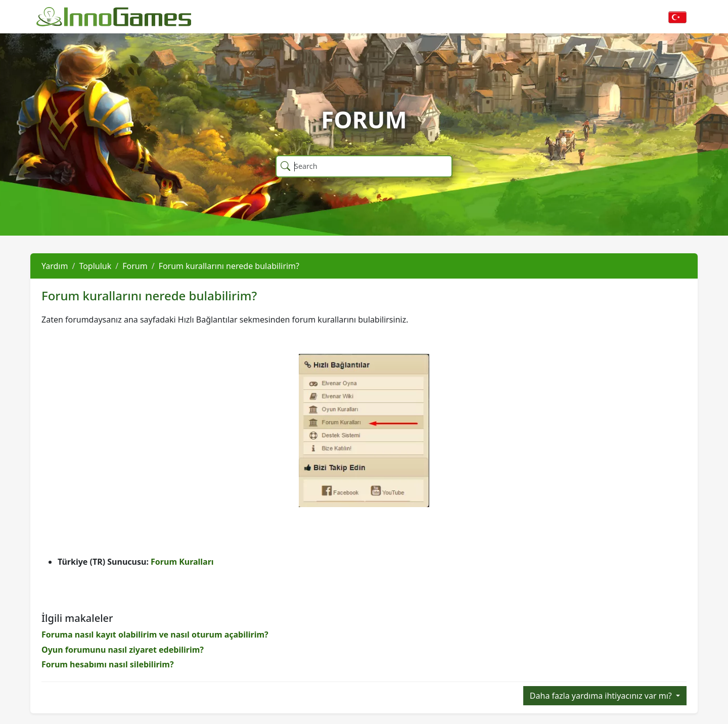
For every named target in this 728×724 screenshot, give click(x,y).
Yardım (55, 266)
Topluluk (95, 266)
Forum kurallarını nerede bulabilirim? (229, 266)
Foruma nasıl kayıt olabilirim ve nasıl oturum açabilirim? (155, 635)
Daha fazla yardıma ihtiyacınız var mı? (602, 696)
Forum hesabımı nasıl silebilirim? (108, 664)
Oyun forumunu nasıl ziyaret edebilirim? (123, 650)
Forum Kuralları (182, 562)
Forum (135, 266)
